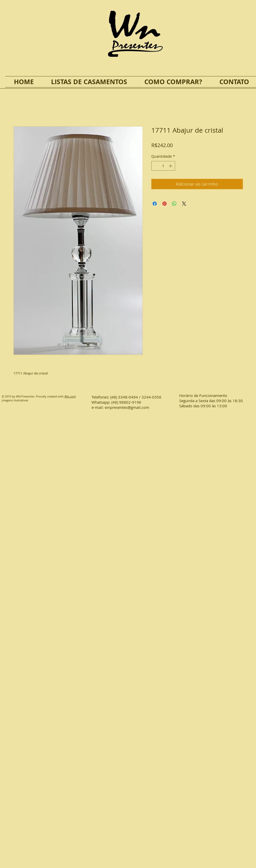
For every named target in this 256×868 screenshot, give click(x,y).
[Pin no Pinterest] (164, 204)
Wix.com (70, 396)
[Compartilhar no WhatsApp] (174, 204)
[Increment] (171, 166)
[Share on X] (184, 204)
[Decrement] (155, 166)
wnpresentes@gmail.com (127, 407)
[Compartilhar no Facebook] (155, 204)
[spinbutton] (163, 166)
